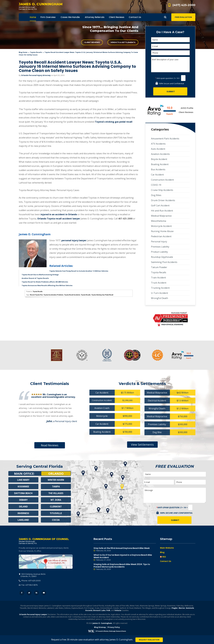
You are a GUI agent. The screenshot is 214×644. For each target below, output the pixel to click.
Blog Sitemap (100, 628)
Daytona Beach (23, 493)
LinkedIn (37, 593)
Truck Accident (159, 283)
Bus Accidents (158, 169)
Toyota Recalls (36, 52)
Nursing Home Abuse (162, 231)
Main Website (167, 548)
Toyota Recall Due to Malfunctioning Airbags (40, 275)
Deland (23, 507)
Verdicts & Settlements (123, 42)
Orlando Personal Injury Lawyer (33, 615)
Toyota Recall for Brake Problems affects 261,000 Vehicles (45, 282)
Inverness (23, 513)
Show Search (165, 17)
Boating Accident (160, 164)
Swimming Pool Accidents (164, 262)
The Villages (56, 493)
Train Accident (158, 278)
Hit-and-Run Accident (162, 211)
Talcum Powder (159, 267)
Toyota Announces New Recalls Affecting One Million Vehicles (47, 285)
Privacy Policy (114, 628)
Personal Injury (159, 242)
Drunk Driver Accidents (163, 200)
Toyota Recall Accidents (72, 295)
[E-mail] (170, 46)
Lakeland (23, 520)
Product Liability (159, 252)
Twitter (29, 593)
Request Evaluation (149, 640)
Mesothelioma (159, 221)
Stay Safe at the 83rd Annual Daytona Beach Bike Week (125, 549)
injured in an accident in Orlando (59, 214)
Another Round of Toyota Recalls (35, 278)
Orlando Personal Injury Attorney (36, 75)
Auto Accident (158, 149)
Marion (182, 608)
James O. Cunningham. (103, 623)
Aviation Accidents (160, 154)
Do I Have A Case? (170, 32)
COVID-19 (156, 185)
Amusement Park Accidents (165, 139)
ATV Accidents (158, 144)
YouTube (44, 593)
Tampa (56, 487)
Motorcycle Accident (161, 226)
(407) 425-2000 (184, 5)
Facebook (22, 593)
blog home (23, 52)
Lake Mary (23, 480)
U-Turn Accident (159, 293)
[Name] (170, 40)
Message (175, 495)
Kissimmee (23, 487)
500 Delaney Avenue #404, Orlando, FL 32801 (46, 562)
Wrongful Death (159, 298)
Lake (103, 611)
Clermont (56, 507)
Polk (108, 611)
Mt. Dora (56, 500)
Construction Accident (162, 180)
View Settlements (142, 445)
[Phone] (170, 53)
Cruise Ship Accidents (162, 190)
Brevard (97, 611)
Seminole (190, 608)
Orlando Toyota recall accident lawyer (59, 219)
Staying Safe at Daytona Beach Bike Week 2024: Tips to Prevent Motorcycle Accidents (125, 567)
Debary (23, 500)
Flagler (175, 608)
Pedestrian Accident (161, 236)
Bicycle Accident (159, 159)
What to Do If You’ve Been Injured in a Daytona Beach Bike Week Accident (125, 557)
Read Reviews (50, 445)
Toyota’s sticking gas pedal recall (114, 122)
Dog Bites (156, 195)
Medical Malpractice (161, 216)
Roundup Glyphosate (162, 257)
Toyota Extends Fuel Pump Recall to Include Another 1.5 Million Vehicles (79, 271)
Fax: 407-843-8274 (28, 585)
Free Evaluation (183, 17)
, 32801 (32, 575)
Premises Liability (160, 247)
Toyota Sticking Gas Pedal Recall (102, 295)
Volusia (118, 611)
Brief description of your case (170, 65)
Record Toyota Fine (36, 295)
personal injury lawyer (74, 240)
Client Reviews (92, 42)
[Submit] (170, 91)
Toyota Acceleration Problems (53, 295)
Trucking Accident (160, 288)
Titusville (56, 513)
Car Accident (157, 175)
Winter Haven (56, 480)
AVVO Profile (187, 108)
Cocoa (56, 520)
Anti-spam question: (164, 78)
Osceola (89, 611)
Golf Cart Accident (160, 205)
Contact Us (166, 561)
